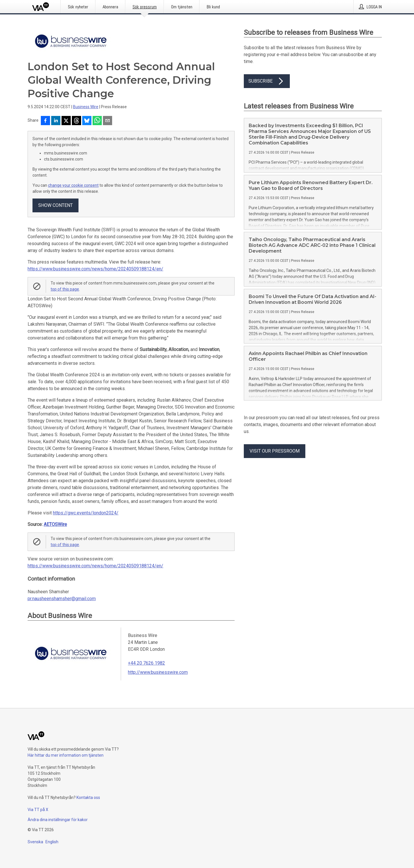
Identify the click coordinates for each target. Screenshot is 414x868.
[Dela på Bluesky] (87, 121)
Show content (55, 205)
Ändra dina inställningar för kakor (58, 820)
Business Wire (86, 107)
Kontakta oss (88, 798)
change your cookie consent (73, 185)
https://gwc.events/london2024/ (86, 513)
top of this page (65, 289)
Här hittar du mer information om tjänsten (66, 755)
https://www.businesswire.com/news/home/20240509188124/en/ (95, 269)
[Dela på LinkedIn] (56, 121)
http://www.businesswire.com (158, 672)
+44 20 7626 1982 (146, 663)
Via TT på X (38, 810)
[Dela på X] (66, 121)
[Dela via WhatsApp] (97, 121)
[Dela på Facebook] (45, 121)
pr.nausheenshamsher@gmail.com (62, 599)
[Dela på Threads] (76, 121)
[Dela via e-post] (108, 121)
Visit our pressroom (275, 451)
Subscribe (267, 81)
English (52, 842)
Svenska (35, 842)
